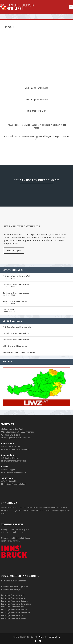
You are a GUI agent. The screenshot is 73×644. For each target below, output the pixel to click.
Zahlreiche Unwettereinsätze (16, 285)
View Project (14, 250)
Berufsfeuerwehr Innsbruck (14, 581)
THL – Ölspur (8, 310)
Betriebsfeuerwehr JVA (11, 589)
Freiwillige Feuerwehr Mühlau (14, 610)
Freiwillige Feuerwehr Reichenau (16, 613)
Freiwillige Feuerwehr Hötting (14, 601)
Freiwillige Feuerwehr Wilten (14, 618)
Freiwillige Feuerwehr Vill (12, 615)
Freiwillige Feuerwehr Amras (14, 598)
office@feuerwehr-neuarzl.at (17, 438)
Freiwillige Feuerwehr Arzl (13, 595)
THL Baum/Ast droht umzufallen (17, 276)
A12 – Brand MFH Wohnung (15, 301)
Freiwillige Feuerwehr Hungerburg (16, 604)
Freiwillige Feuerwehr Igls (12, 607)
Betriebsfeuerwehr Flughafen (15, 586)
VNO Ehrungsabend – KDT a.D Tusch (19, 352)
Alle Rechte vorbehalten (49, 637)
